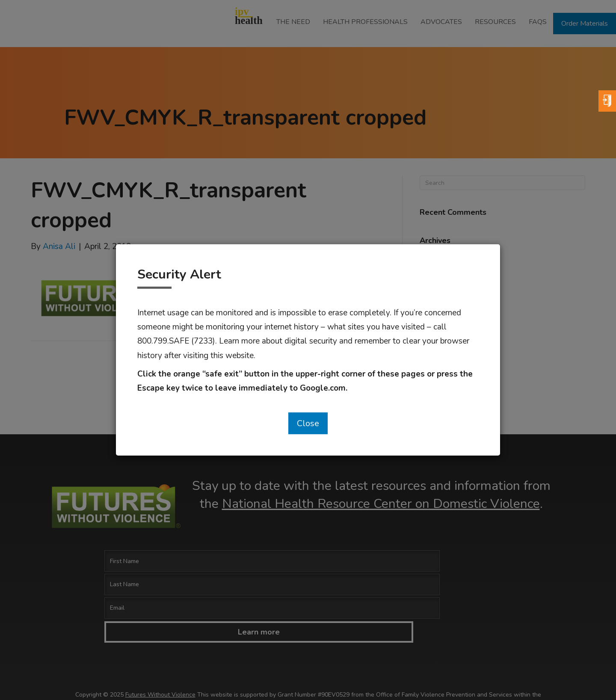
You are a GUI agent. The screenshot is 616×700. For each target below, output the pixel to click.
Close (308, 423)
